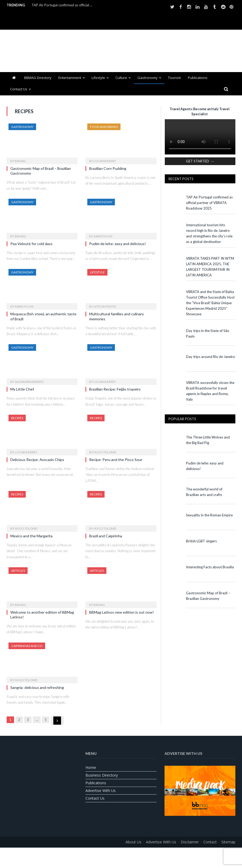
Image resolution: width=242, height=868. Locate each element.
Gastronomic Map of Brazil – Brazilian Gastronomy (208, 596)
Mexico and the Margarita (32, 536)
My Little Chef (22, 389)
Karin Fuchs (103, 236)
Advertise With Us (101, 790)
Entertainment (70, 78)
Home (91, 767)
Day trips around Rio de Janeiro (211, 357)
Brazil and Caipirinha (106, 536)
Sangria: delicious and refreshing (38, 687)
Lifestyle (98, 78)
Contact (210, 842)
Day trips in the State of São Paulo (208, 333)
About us (133, 842)
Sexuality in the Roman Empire (209, 515)
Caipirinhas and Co (27, 646)
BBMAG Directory (38, 78)
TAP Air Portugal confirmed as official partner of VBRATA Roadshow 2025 (63, 5)
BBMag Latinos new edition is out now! (122, 612)
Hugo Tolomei (105, 452)
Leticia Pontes (105, 306)
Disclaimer (190, 842)
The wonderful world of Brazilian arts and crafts (204, 492)
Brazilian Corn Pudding (108, 168)
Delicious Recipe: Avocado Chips (37, 460)
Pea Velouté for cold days (31, 244)
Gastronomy (148, 78)
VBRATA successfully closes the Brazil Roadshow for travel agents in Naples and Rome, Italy (210, 391)
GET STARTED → (200, 161)
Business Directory (102, 775)
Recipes (17, 418)
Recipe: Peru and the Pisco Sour (116, 460)
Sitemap (228, 842)
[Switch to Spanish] (134, 854)
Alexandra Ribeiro (29, 382)
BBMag (20, 161)
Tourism (174, 78)
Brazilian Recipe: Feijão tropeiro (115, 389)
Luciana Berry (105, 161)
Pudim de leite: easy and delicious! (118, 244)
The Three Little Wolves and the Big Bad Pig (208, 440)
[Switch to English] (108, 854)
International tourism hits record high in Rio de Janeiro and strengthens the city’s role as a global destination (209, 233)
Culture (121, 78)
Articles (18, 571)
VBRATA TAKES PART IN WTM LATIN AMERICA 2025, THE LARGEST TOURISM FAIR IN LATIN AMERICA (210, 267)
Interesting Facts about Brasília (210, 567)
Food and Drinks (104, 127)
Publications (198, 78)
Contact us (19, 89)
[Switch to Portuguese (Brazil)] (121, 854)
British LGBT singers (201, 541)
